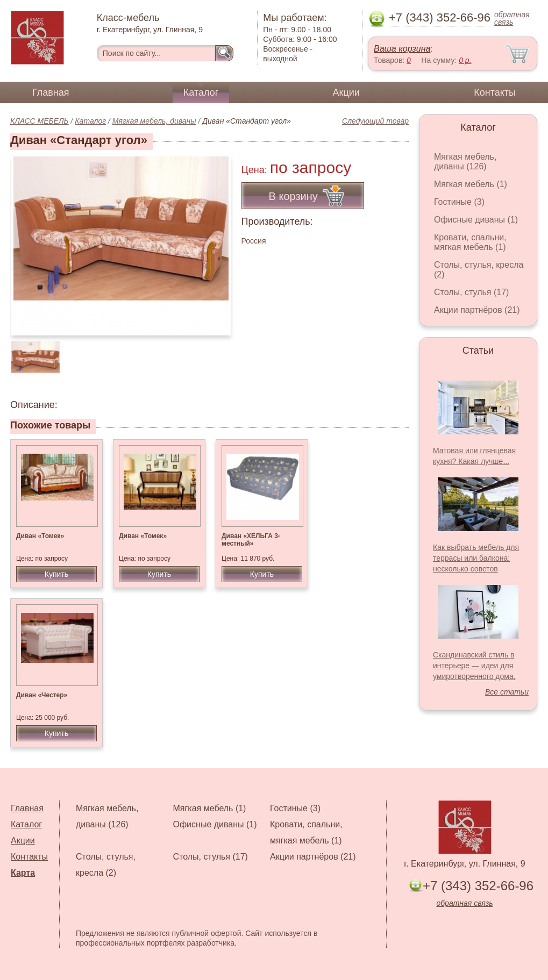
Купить (56, 574)
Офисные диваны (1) (476, 220)
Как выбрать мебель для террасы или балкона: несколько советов (476, 558)
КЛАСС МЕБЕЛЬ (40, 121)
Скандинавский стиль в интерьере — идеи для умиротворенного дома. (474, 666)
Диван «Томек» (40, 536)
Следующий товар (375, 121)
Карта (23, 873)
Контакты (495, 92)
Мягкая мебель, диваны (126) (465, 162)
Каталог (201, 92)
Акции (346, 92)
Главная (51, 92)
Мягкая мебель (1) (471, 184)
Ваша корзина (402, 49)
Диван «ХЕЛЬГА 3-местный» (251, 540)
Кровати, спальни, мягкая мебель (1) (470, 242)
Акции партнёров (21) (477, 310)
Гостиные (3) (459, 202)
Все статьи (507, 692)
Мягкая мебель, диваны (154, 121)
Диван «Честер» (42, 695)
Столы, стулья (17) (471, 292)
